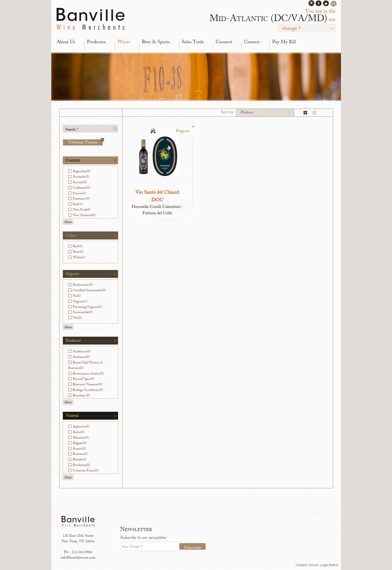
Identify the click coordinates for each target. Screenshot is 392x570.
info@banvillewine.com (78, 558)
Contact (252, 42)
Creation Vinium (307, 565)
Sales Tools (193, 42)
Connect (224, 42)
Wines (124, 42)
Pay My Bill (284, 42)
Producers (96, 42)
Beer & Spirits (156, 42)
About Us (66, 42)
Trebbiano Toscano (85, 142)
